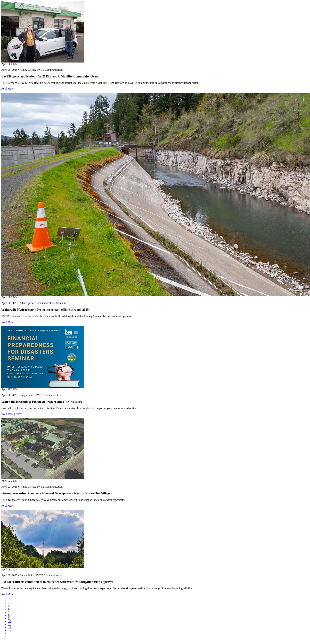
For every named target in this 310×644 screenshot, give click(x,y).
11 (9, 624)
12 (10, 627)
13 (10, 630)
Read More (7, 89)
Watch (19, 414)
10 (10, 621)
